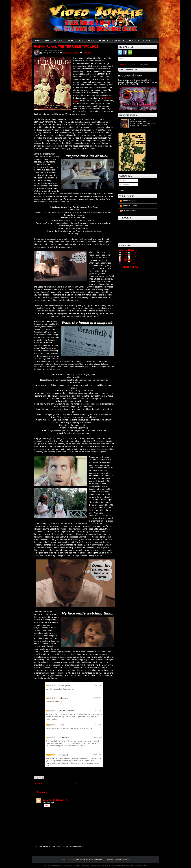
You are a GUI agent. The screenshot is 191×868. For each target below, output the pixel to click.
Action (59, 40)
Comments (125, 185)
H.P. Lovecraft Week (130, 76)
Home (38, 40)
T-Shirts (146, 40)
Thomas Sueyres (129, 201)
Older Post (111, 783)
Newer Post (38, 783)
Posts (123, 181)
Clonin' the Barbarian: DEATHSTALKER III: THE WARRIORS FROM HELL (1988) (143, 122)
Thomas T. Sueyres (130, 206)
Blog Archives (145, 64)
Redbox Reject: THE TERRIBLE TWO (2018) (67, 47)
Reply (47, 806)
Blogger (127, 859)
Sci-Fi (82, 40)
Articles (135, 40)
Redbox (76, 53)
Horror (71, 40)
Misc (92, 40)
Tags (133, 64)
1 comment (87, 53)
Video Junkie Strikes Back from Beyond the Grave (94, 859)
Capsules (104, 40)
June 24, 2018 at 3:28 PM (59, 800)
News (48, 40)
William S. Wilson (57, 50)
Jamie (46, 800)
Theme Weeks (119, 40)
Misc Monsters (68, 53)
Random (123, 64)
